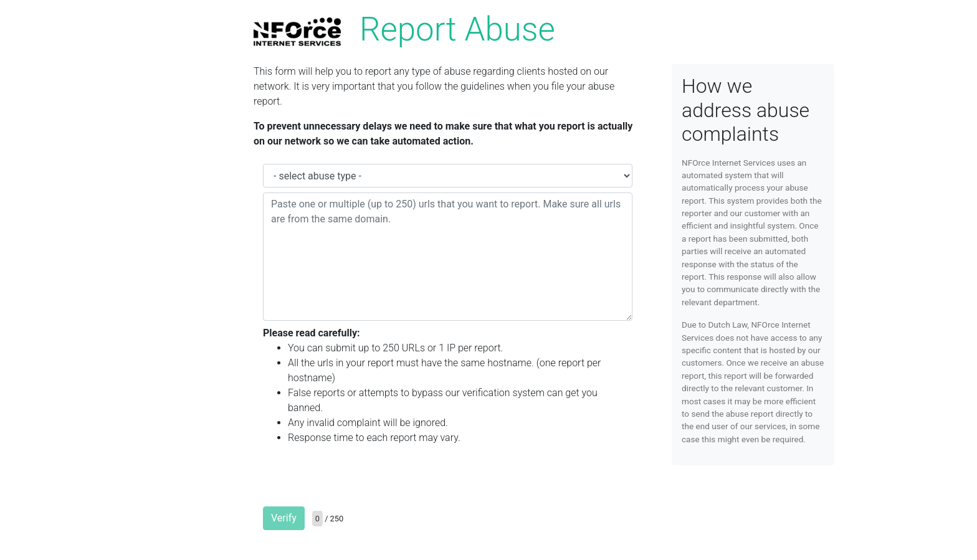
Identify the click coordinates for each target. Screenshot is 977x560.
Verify (284, 518)
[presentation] (358, 480)
